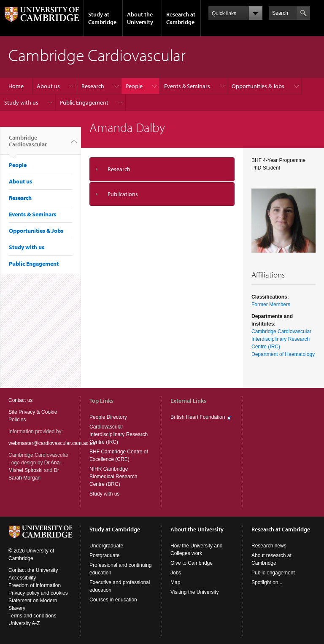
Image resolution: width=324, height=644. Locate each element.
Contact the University (33, 570)
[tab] (162, 169)
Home (16, 86)
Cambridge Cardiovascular (28, 144)
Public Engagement (84, 102)
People (134, 86)
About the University (140, 18)
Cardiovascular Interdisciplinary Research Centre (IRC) (119, 434)
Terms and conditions (32, 616)
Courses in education (113, 600)
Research (93, 86)
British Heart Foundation (198, 417)
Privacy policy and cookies (38, 593)
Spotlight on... (267, 582)
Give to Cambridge (192, 563)
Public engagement (273, 573)
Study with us (21, 102)
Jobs (176, 573)
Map (175, 582)
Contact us (20, 400)
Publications (123, 194)
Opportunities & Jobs (258, 86)
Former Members (271, 304)
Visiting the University (195, 592)
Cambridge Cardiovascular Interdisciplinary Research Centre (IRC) (281, 339)
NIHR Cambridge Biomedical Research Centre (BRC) (113, 477)
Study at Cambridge (102, 18)
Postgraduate (104, 555)
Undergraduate (106, 546)
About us (48, 86)
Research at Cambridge (181, 18)
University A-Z (24, 623)
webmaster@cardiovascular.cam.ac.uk (52, 443)
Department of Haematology (283, 354)
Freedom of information (35, 585)
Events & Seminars (187, 86)
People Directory (108, 417)
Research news (269, 546)
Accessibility (22, 578)
